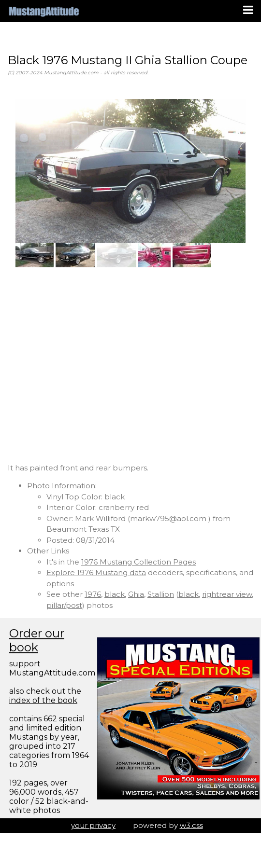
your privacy (93, 825)
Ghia (136, 594)
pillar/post (64, 605)
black (115, 594)
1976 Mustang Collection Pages (138, 562)
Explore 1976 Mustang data (96, 572)
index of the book (43, 700)
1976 (93, 594)
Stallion (161, 594)
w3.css (191, 825)
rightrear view (227, 594)
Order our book (37, 640)
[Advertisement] (91, 365)
